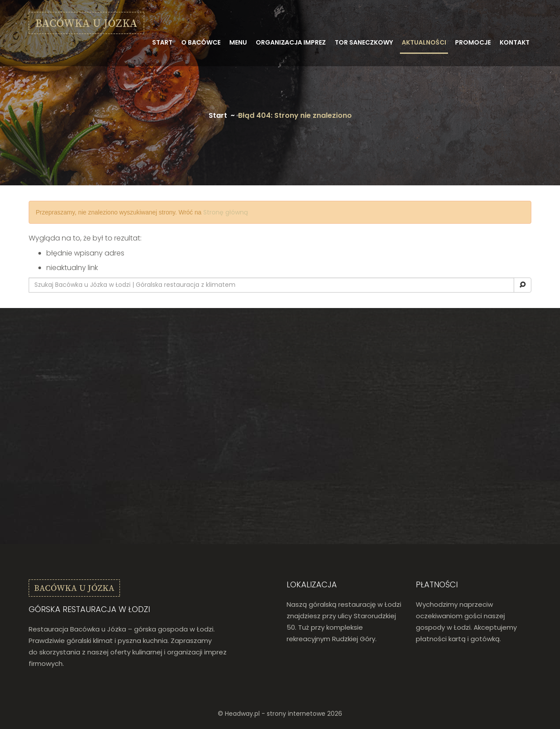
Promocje (473, 42)
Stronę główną (226, 212)
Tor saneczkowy (364, 42)
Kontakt (515, 42)
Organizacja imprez (291, 42)
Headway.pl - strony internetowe (275, 714)
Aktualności (424, 42)
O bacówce (201, 42)
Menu (238, 42)
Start (162, 42)
